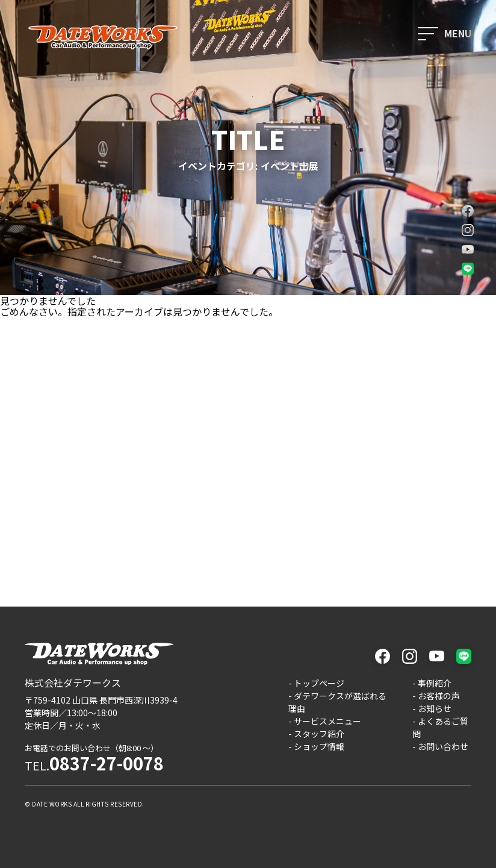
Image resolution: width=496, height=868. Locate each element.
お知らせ (435, 708)
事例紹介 (435, 683)
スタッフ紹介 (319, 734)
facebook (468, 211)
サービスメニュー (327, 721)
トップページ (319, 683)
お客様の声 (439, 696)
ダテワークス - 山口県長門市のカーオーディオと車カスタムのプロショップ (103, 37)
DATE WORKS (52, 804)
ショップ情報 (319, 746)
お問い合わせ (443, 746)
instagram (468, 230)
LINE (468, 269)
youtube (468, 249)
